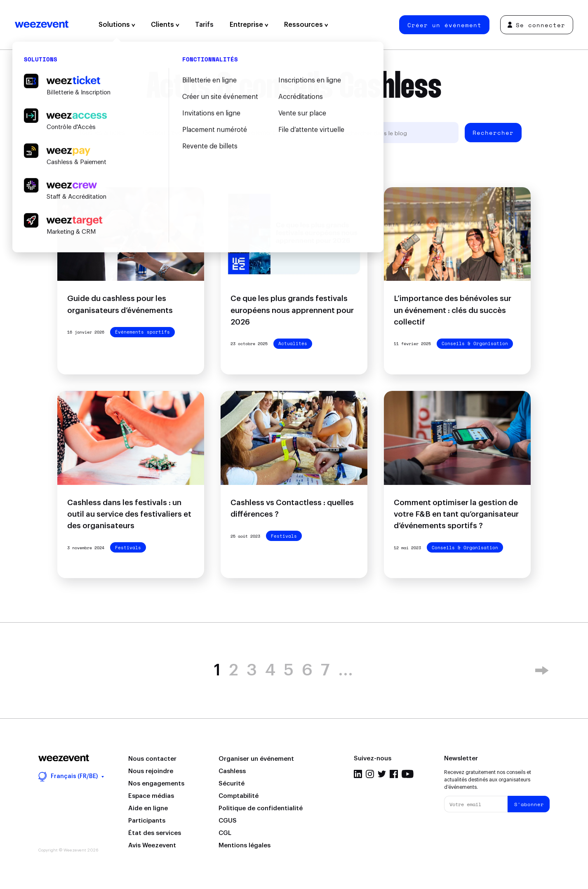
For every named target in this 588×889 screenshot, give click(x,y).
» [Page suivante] (542, 670)
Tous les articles (102, 133)
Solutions (117, 25)
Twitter (382, 774)
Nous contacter (152, 759)
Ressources (306, 25)
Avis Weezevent (152, 845)
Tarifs (204, 25)
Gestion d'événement (173, 133)
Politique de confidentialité (261, 808)
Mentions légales (245, 845)
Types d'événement (248, 133)
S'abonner (529, 804)
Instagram (370, 774)
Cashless (232, 771)
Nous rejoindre (151, 771)
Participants (147, 821)
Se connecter (536, 25)
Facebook (394, 774)
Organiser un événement (256, 759)
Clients (165, 25)
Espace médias (151, 796)
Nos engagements (156, 784)
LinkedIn (358, 774)
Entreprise (249, 25)
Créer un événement (445, 25)
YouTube (408, 774)
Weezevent (42, 25)
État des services (155, 833)
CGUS (228, 821)
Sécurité (232, 784)
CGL (225, 833)
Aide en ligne (148, 808)
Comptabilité (239, 796)
